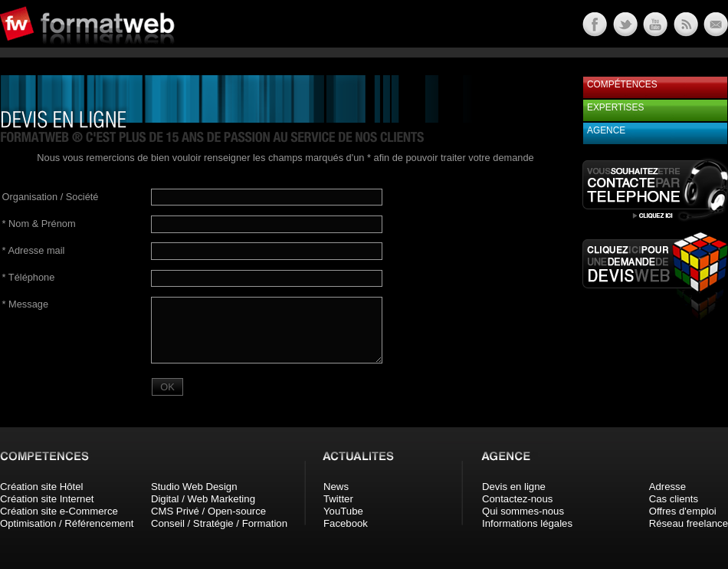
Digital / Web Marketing (203, 499)
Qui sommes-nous (523, 511)
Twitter (338, 499)
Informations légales (527, 523)
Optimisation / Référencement (67, 523)
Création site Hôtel (41, 487)
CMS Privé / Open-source (208, 511)
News (336, 487)
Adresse (667, 487)
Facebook (346, 523)
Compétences (622, 84)
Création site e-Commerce (59, 511)
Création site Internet (47, 499)
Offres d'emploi (683, 511)
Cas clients (674, 499)
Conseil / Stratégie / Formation (219, 523)
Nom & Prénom (39, 224)
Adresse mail (34, 250)
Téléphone (29, 277)
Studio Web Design (194, 487)
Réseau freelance (689, 523)
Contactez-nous (517, 499)
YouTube (343, 511)
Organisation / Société (51, 197)
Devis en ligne (514, 487)
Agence (606, 130)
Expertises (615, 107)
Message (25, 304)
